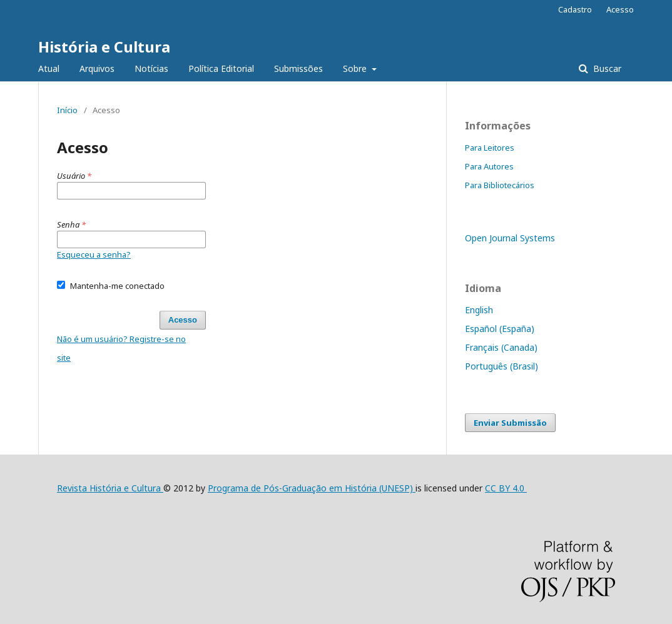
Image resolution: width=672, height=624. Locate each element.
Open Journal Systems (510, 238)
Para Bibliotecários (500, 185)
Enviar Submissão (510, 423)
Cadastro (575, 9)
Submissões (298, 68)
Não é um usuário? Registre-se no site (121, 348)
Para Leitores (490, 148)
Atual (49, 68)
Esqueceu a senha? (94, 254)
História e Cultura (104, 47)
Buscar (606, 68)
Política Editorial (221, 68)
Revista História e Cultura (110, 488)
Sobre (356, 68)
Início (67, 110)
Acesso (620, 9)
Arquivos (97, 68)
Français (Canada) (501, 347)
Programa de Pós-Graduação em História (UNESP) (312, 488)
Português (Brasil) (501, 366)
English (479, 310)
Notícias (151, 68)
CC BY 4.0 (506, 488)
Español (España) (500, 329)
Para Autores (489, 166)
